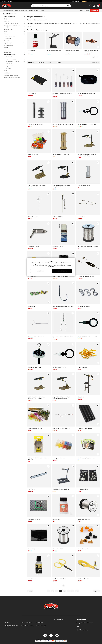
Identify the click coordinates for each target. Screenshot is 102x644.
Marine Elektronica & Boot (21, 11)
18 (64, 591)
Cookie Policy (51, 266)
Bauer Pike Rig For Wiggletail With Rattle (62, 428)
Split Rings (7, 41)
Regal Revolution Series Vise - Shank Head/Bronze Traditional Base (37, 398)
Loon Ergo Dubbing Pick (83, 579)
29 (77, 591)
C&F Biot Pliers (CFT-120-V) (59, 367)
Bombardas (7, 73)
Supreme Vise (81, 397)
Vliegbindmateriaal (14, 57)
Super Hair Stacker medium (84, 186)
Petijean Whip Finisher (33, 217)
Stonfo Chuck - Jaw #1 (33, 247)
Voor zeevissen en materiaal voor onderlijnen (14, 26)
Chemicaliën (14, 68)
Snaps (14, 31)
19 (68, 591)
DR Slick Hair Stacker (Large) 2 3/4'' (61, 154)
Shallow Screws (8, 38)
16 (57, 591)
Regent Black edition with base (54, 51)
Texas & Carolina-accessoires (11, 75)
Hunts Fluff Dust (57, 519)
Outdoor (42, 11)
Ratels (6, 71)
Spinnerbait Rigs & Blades (10, 36)
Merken (87, 11)
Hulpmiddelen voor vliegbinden (14, 61)
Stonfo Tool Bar (32, 489)
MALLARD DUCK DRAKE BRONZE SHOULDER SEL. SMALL (39, 459)
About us (7, 622)
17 (61, 591)
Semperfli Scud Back (82, 367)
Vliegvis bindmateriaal (14, 54)
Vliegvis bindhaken (10, 66)
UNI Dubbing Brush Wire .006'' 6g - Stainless (88, 247)
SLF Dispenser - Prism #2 (59, 458)
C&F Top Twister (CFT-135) (34, 367)
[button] (90, 1)
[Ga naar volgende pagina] (96, 591)
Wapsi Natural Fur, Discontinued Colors (87, 458)
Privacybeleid (40, 622)
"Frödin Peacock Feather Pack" (35, 428)
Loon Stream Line (32, 579)
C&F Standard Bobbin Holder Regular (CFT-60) (63, 337)
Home (4, 14)
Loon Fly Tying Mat (32, 93)
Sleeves (6, 50)
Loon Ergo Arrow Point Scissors (60, 579)
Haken (14, 19)
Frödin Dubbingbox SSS (34, 154)
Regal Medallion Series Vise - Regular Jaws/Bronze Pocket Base (37, 186)
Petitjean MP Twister (58, 217)
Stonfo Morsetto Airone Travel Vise (61, 489)
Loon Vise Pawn (32, 276)
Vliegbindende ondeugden (14, 59)
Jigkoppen (14, 21)
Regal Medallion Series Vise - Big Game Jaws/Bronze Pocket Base (87, 155)
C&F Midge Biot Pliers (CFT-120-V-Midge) (87, 125)
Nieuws (82, 11)
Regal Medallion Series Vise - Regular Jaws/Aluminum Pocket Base (61, 186)
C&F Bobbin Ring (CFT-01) (84, 306)
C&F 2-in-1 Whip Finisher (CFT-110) (36, 336)
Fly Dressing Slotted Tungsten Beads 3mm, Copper (91, 51)
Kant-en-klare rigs (14, 45)
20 (72, 591)
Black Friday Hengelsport (82, 630)
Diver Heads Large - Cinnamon (85, 549)
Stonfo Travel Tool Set (83, 489)
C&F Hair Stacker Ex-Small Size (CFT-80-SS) (63, 125)
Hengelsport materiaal (8, 11)
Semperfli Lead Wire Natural (84, 519)
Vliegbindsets (9, 64)
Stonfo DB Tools (81, 217)
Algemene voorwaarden (26, 622)
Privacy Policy (63, 265)
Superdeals (94, 11)
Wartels (14, 34)
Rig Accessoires (14, 43)
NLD (8, 1)
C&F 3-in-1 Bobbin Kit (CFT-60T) (36, 125)
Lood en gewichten (14, 29)
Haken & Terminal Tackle (11, 14)
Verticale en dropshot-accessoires (12, 77)
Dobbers (14, 48)
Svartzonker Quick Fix (58, 247)
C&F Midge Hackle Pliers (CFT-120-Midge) (87, 336)
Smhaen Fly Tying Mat (33, 549)
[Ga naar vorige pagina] (30, 591)
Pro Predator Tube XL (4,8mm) (85, 428)
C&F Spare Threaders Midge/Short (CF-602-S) (63, 94)
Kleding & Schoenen (34, 11)
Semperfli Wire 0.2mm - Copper (73, 51)
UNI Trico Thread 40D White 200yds (61, 549)
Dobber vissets (14, 52)
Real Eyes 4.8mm (32, 306)
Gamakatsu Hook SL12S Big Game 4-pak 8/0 (63, 306)
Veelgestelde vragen (41, 626)
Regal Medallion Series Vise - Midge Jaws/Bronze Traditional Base (61, 398)
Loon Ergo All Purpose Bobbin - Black (86, 276)
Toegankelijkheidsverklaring (27, 626)
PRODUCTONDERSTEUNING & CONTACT (12, 626)
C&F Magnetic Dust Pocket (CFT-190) (86, 93)
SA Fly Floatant (32, 51)
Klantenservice (75, 1)
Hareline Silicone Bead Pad (34, 519)
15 (53, 591)
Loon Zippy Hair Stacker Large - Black (62, 276)
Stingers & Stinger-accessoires (14, 23)
